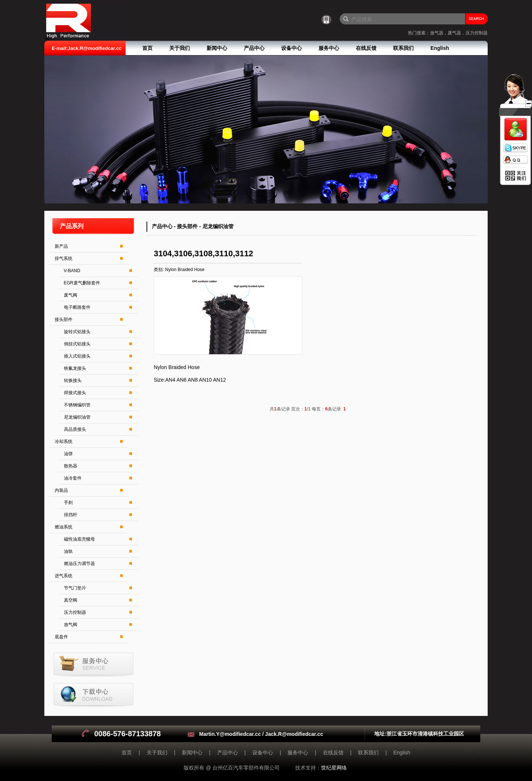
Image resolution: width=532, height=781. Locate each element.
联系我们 (403, 48)
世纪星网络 (334, 768)
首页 (147, 48)
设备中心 (291, 48)
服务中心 (329, 48)
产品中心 (254, 48)
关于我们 (180, 48)
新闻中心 (217, 48)
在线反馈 (366, 48)
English (440, 48)
